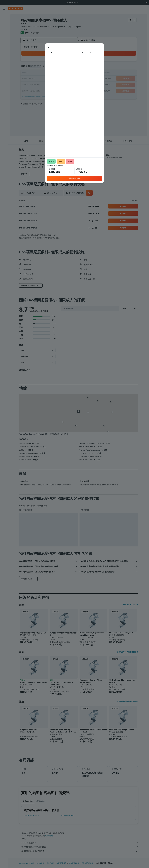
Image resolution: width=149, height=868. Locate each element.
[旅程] (4, 54)
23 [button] (37, 84)
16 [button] (37, 79)
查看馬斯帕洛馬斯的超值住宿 (127, 652)
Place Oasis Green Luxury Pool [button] (121, 633)
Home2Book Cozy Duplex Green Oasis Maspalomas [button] (92, 634)
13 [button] (60, 73)
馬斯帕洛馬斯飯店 (67, 815)
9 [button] (37, 73)
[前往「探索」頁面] (4, 37)
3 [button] (43, 68)
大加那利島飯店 (74, 863)
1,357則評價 (34, 33)
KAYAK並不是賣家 (80, 843)
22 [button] (71, 79)
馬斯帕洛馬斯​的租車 (32, 815)
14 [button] (65, 73)
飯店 (32, 863)
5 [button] (54, 68)
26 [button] (54, 84)
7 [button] (65, 68)
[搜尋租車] (4, 26)
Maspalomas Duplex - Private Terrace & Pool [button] (91, 681)
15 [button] (71, 73)
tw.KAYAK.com (24, 863)
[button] (146, 3)
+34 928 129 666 (27, 29)
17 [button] (43, 79)
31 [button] (43, 90)
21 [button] (65, 79)
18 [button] (48, 79)
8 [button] (71, 68)
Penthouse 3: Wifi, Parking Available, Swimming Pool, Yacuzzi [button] (63, 731)
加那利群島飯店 (61, 863)
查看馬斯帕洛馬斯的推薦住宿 (127, 701)
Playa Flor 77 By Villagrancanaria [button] (122, 730)
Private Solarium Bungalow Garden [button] (33, 682)
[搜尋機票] (4, 16)
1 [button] (71, 62)
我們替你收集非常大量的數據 (80, 847)
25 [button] (48, 84)
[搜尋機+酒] (4, 31)
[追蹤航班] (4, 42)
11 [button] (48, 73)
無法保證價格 (49, 836)
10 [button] (43, 73)
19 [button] (54, 79)
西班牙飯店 (50, 863)
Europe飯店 (40, 863)
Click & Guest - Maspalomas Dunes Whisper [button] (123, 681)
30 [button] (37, 90)
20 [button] (59, 79)
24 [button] (43, 84)
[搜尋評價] (92, 308)
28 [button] (65, 84)
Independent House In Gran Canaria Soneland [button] (93, 731)
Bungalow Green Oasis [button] (29, 730)
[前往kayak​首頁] (16, 9)
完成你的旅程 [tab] (28, 801)
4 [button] (48, 68)
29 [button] (71, 84)
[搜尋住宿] (4, 21)
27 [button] (60, 84)
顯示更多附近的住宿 (131, 605)
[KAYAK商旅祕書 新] (4, 47)
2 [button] (37, 68)
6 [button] (60, 68)
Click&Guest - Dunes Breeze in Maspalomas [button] (62, 683)
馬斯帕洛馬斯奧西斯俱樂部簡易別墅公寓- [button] (64, 634)
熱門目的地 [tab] (40, 801)
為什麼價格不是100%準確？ (80, 851)
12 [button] (54, 73)
